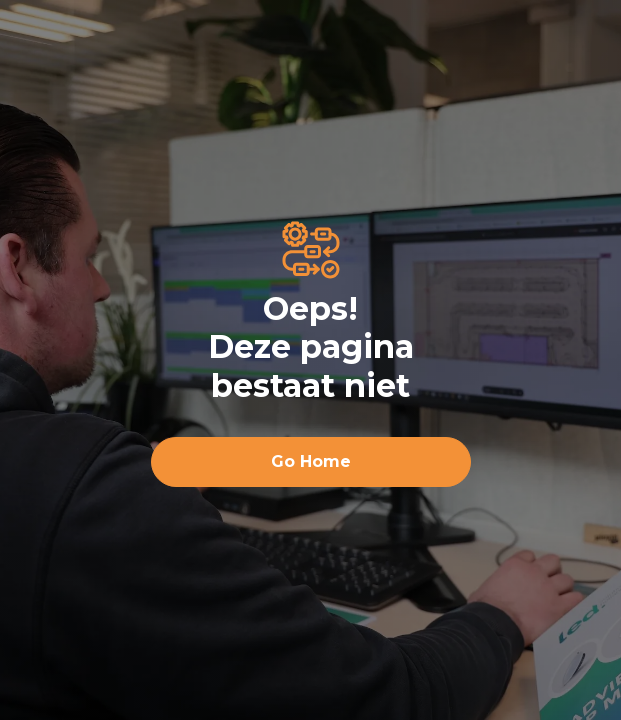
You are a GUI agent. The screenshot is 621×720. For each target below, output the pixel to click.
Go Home (311, 461)
